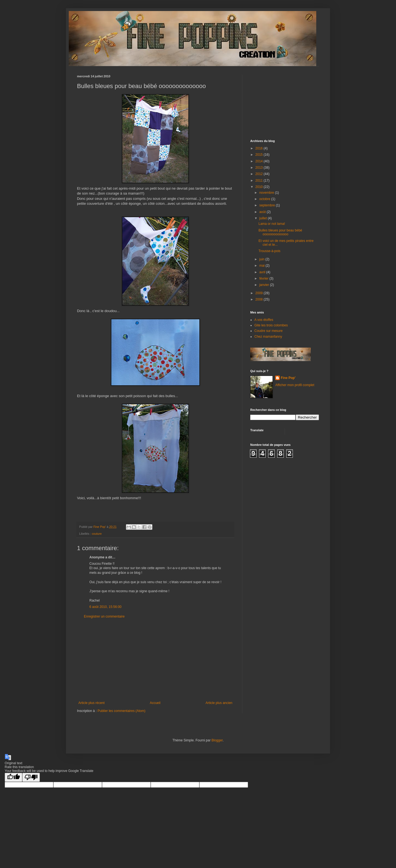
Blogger (217, 740)
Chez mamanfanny (268, 337)
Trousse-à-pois (269, 251)
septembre (268, 205)
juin (262, 259)
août (263, 212)
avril (263, 272)
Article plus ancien (219, 703)
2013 (260, 168)
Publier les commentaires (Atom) (122, 711)
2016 (260, 148)
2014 (260, 161)
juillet (264, 218)
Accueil (155, 703)
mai (262, 266)
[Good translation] (13, 777)
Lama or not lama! (272, 224)
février (264, 279)
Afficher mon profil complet (295, 385)
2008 (260, 299)
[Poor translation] (31, 777)
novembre (267, 193)
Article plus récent (91, 703)
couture (97, 534)
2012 (260, 174)
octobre (265, 199)
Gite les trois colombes (271, 325)
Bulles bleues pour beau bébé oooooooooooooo (280, 232)
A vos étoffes (264, 320)
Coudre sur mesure (269, 331)
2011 (260, 181)
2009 (260, 293)
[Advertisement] (155, 660)
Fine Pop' (288, 378)
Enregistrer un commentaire (104, 616)
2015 (260, 155)
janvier (265, 285)
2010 (260, 187)
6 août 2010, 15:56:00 (105, 607)
